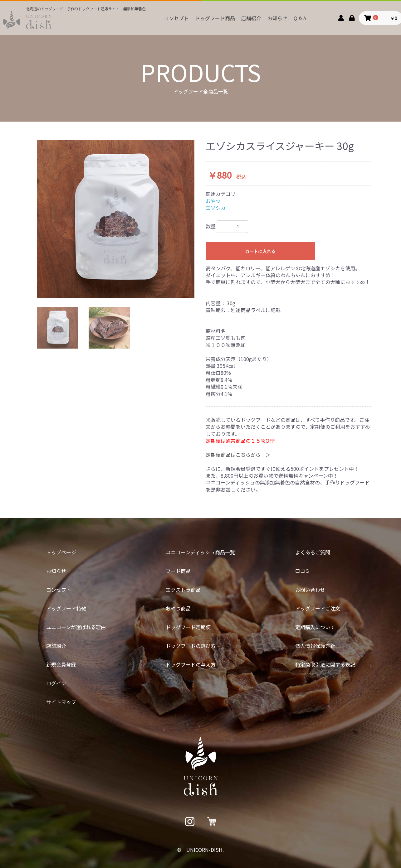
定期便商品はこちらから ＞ (238, 455)
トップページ (61, 552)
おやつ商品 (178, 608)
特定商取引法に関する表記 (325, 664)
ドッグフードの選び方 (191, 646)
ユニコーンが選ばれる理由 (76, 627)
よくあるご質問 (313, 552)
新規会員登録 (61, 664)
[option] (116, 219)
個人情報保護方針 (315, 646)
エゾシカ (216, 208)
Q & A (300, 18)
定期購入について (315, 627)
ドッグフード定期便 (188, 627)
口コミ (303, 571)
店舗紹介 (251, 18)
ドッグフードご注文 (318, 608)
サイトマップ (61, 702)
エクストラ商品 (183, 590)
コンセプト (176, 18)
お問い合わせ (310, 590)
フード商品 (178, 571)
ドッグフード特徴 (66, 608)
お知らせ (277, 18)
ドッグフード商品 (215, 18)
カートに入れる (260, 251)
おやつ (213, 201)
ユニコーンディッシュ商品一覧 (200, 552)
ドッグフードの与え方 (191, 664)
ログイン (56, 683)
